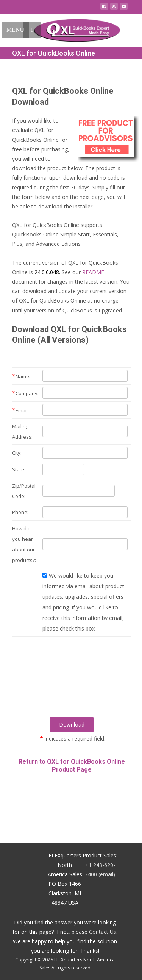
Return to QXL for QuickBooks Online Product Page (72, 766)
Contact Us (103, 932)
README (93, 272)
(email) (107, 874)
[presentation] (72, 686)
